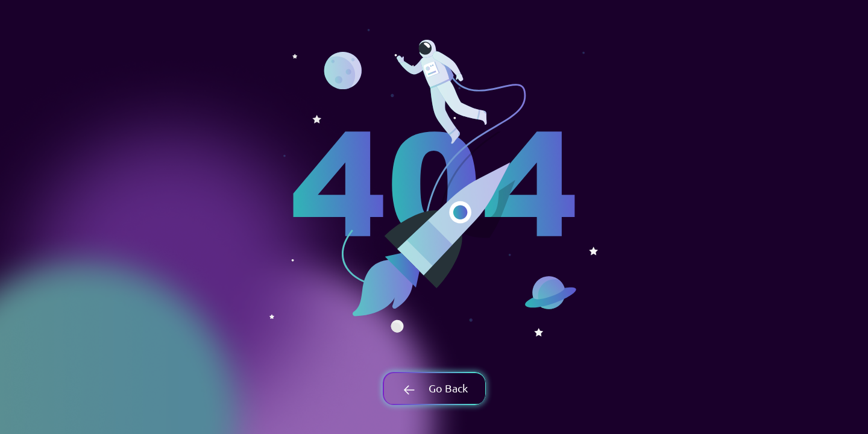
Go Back (434, 388)
